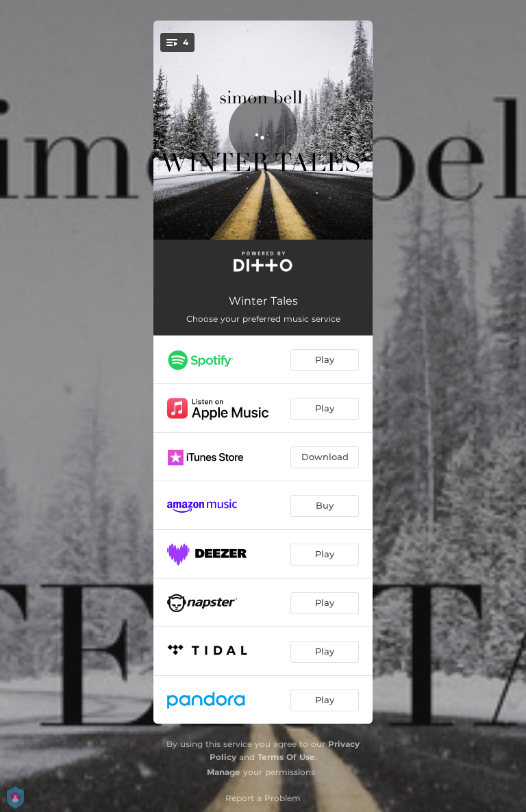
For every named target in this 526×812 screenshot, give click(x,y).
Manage (224, 772)
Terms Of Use (286, 757)
